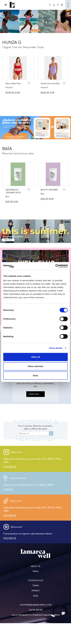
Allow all (35, 357)
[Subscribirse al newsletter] (51, 433)
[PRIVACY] (36, 591)
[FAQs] (36, 596)
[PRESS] (36, 571)
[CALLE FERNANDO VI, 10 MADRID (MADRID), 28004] (36, 615)
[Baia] (35, 128)
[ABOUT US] (36, 566)
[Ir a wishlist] (58, 5)
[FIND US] (8, 489)
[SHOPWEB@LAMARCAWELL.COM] (36, 605)
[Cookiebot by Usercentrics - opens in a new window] (55, 266)
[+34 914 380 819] (36, 610)
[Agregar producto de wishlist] (29, 83)
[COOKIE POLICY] (36, 580)
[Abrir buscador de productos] (50, 5)
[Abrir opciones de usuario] (54, 5)
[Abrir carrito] (62, 5)
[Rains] (35, 231)
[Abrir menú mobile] (6, 5)
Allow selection (36, 366)
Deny (35, 375)
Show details (56, 348)
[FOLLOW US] (10, 467)
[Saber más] (35, 394)
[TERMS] (36, 585)
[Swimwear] (35, 21)
